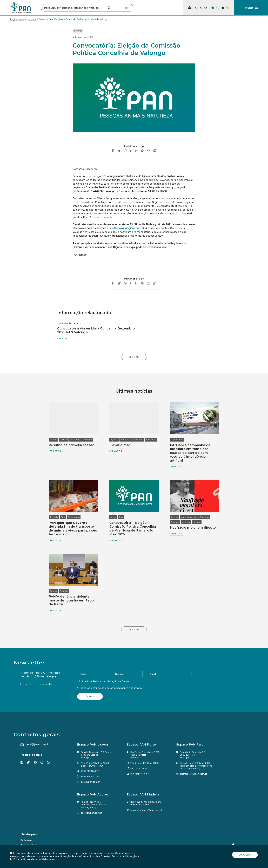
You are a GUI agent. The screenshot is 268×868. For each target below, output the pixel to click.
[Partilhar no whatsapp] (125, 151)
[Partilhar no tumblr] (131, 151)
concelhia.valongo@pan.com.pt (125, 228)
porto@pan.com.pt (140, 774)
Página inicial (17, 19)
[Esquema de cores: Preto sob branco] (218, 8)
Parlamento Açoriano (81, 440)
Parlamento (74, 517)
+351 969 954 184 (90, 776)
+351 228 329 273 (139, 768)
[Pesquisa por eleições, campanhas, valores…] (74, 8)
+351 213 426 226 (90, 771)
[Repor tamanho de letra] (201, 8)
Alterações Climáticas (132, 440)
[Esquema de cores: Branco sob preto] (223, 8)
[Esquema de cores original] (213, 8)
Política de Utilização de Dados (111, 681)
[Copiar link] (155, 151)
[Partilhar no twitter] (119, 151)
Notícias (31, 19)
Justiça (186, 522)
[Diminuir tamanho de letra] (196, 8)
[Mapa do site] (190, 7)
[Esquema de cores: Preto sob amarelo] (228, 8)
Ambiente (151, 440)
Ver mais (62, 339)
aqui (54, 859)
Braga (113, 517)
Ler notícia (55, 451)
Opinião (64, 440)
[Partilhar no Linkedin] (136, 151)
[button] (251, 8)
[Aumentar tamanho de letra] (206, 8)
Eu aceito (245, 855)
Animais (54, 517)
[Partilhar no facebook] (113, 151)
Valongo (78, 31)
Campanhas (177, 440)
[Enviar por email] (149, 151)
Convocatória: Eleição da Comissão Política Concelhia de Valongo (74, 19)
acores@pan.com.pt (92, 813)
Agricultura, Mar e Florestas (195, 517)
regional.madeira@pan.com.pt (146, 810)
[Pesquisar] (109, 8)
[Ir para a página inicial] (21, 8)
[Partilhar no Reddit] (142, 151)
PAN (63, 517)
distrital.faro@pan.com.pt (193, 774)
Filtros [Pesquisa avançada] (127, 8)
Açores (53, 440)
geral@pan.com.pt (37, 744)
